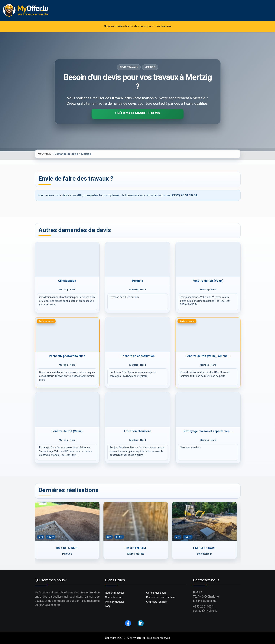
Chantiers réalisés (156, 602)
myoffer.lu (139, 638)
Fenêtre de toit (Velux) (208, 281)
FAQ (107, 606)
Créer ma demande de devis (137, 113)
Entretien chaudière (138, 431)
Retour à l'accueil (115, 593)
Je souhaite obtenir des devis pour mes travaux (137, 26)
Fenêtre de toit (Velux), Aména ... (208, 356)
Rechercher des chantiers (161, 597)
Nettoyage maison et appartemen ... (208, 431)
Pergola (137, 281)
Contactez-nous (114, 597)
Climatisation (67, 281)
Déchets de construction (138, 356)
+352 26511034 (203, 607)
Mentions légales (115, 602)
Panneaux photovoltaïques (67, 356)
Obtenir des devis (156, 593)
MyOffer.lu (45, 154)
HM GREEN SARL (67, 548)
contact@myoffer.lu (205, 611)
